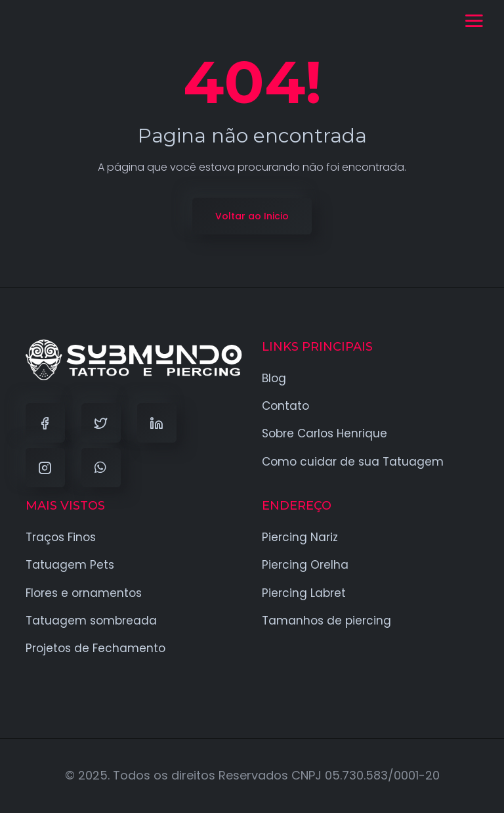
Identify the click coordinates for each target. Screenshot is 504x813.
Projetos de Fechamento (95, 648)
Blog (274, 378)
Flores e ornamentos (84, 593)
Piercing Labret (304, 593)
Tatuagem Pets (70, 565)
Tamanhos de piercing (326, 621)
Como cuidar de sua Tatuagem (353, 462)
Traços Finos (61, 537)
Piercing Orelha (305, 565)
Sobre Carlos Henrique (325, 433)
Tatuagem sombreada (91, 621)
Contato (285, 406)
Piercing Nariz (300, 537)
